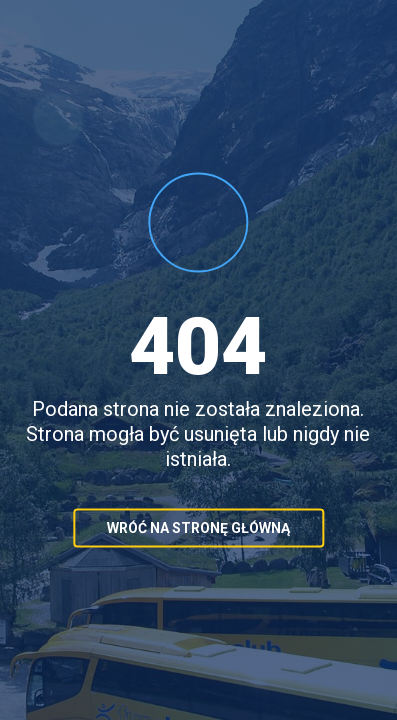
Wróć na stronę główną (198, 528)
